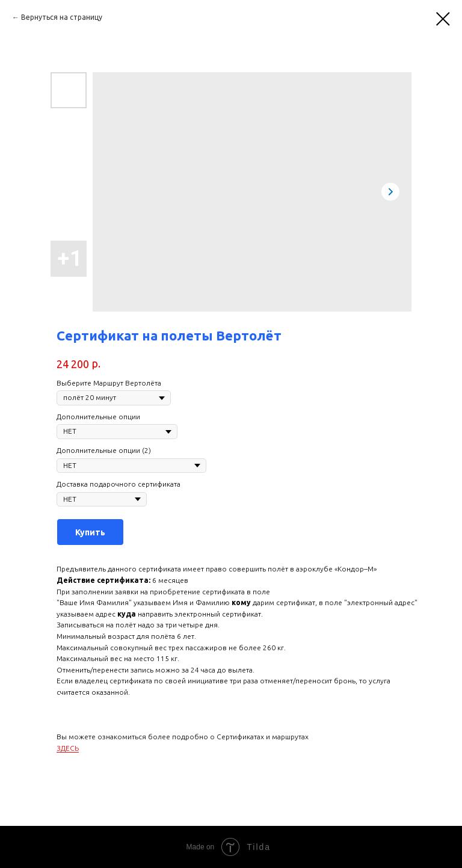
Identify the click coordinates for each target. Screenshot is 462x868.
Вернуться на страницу (62, 17)
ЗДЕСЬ (68, 748)
